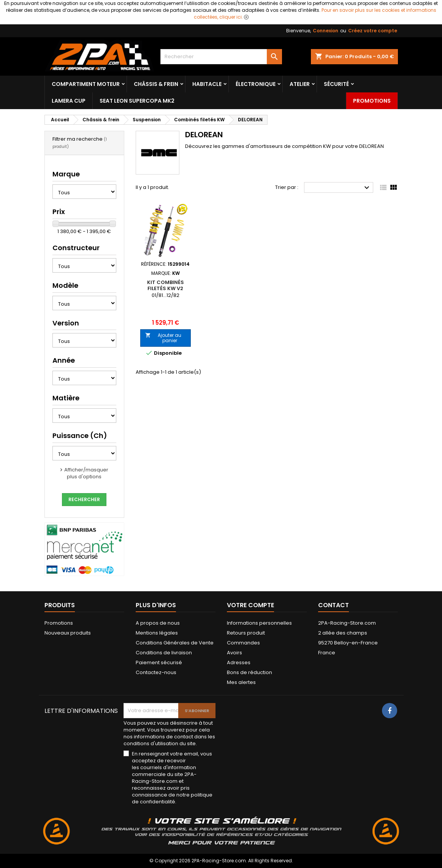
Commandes (243, 643)
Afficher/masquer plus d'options (86, 473)
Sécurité (336, 84)
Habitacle (207, 84)
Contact (333, 605)
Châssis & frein (156, 84)
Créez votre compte (373, 31)
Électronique (256, 84)
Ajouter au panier (163, 338)
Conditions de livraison (164, 653)
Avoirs (234, 653)
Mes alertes (241, 682)
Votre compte (250, 605)
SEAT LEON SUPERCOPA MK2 (137, 101)
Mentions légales (157, 633)
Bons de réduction (250, 672)
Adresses (239, 663)
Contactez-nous (156, 672)
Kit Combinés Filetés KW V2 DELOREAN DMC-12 (165, 288)
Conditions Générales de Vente (175, 643)
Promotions (372, 101)
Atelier (300, 84)
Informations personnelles (259, 623)
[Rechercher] (221, 57)
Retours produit (246, 633)
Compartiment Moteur (86, 84)
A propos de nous (158, 623)
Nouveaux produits (68, 633)
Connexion (326, 31)
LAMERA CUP (69, 101)
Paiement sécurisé (159, 663)
